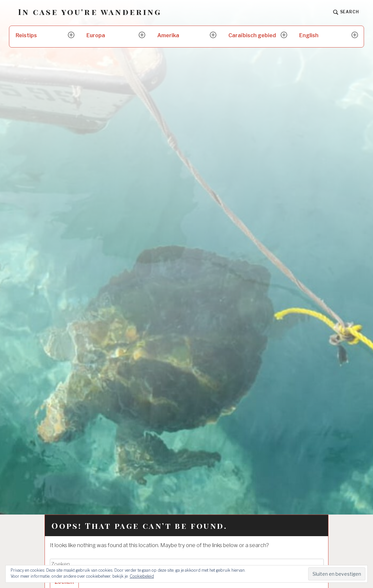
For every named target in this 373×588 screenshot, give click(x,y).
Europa (96, 35)
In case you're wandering (90, 12)
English (309, 35)
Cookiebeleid (142, 576)
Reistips (26, 35)
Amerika (168, 35)
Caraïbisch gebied (252, 35)
